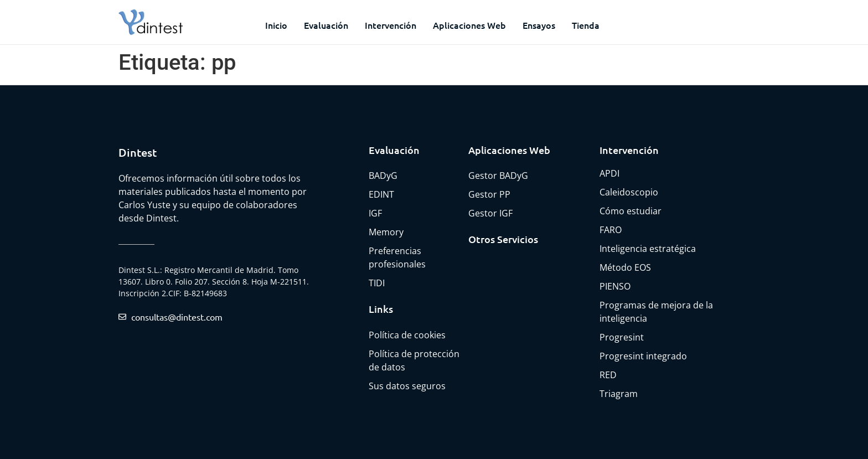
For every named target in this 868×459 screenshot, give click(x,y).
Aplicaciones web (469, 25)
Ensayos (539, 25)
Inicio (276, 25)
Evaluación (326, 25)
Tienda (586, 25)
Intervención (391, 25)
